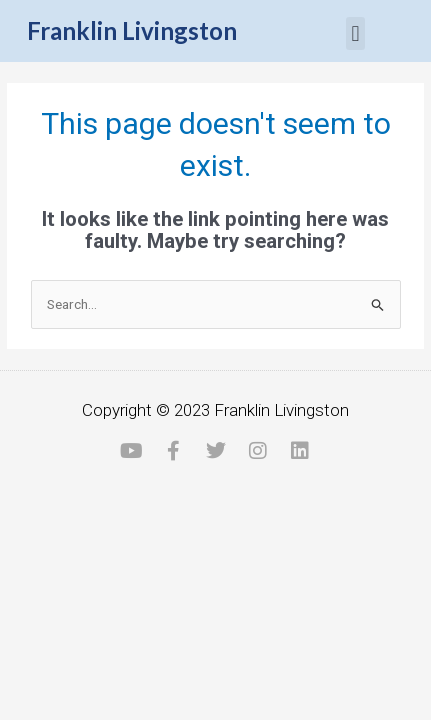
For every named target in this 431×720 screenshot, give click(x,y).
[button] (355, 33)
